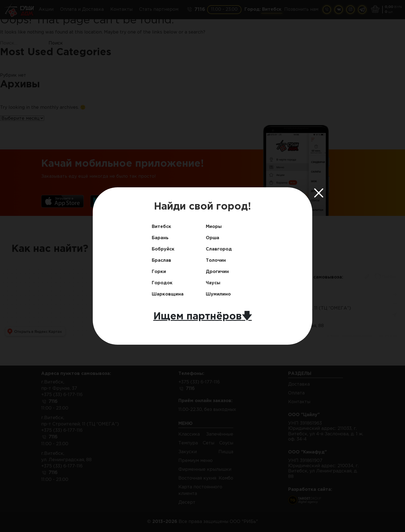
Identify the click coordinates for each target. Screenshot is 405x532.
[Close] (319, 193)
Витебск (161, 227)
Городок (162, 283)
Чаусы (213, 283)
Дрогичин (217, 272)
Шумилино (218, 294)
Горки (159, 272)
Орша (213, 238)
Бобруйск (163, 249)
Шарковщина (168, 294)
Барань (160, 238)
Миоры (214, 227)
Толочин (216, 261)
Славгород (219, 249)
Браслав (161, 261)
